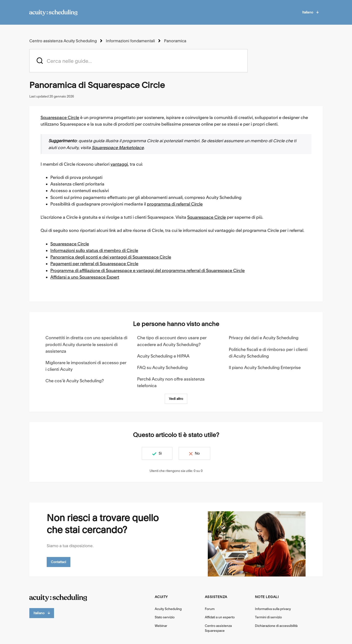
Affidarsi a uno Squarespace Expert (85, 277)
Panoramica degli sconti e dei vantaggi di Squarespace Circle (111, 257)
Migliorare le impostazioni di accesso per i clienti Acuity (86, 366)
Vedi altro (176, 399)
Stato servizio (165, 617)
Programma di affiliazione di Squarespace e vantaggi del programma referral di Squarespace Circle (148, 270)
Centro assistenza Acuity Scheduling (63, 41)
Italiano (310, 12)
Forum (210, 609)
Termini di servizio (268, 617)
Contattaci (59, 562)
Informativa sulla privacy (273, 609)
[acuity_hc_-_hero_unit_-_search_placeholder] (138, 61)
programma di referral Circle (175, 204)
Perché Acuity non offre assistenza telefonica (171, 382)
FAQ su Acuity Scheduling (162, 367)
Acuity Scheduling (168, 609)
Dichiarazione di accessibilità (276, 626)
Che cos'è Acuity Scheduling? (75, 381)
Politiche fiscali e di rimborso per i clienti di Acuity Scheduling (268, 353)
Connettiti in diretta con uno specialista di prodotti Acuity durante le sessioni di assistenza (86, 344)
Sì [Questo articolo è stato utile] (160, 453)
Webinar (161, 626)
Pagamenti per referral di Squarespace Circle (94, 264)
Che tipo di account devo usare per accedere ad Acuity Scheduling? (172, 341)
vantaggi (119, 164)
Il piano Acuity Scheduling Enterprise (265, 367)
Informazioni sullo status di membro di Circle (94, 250)
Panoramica (175, 41)
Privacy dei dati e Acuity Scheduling (264, 338)
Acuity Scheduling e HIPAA (163, 356)
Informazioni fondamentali (130, 41)
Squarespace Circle (60, 117)
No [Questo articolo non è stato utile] (197, 453)
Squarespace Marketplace (118, 147)
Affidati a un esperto (220, 617)
